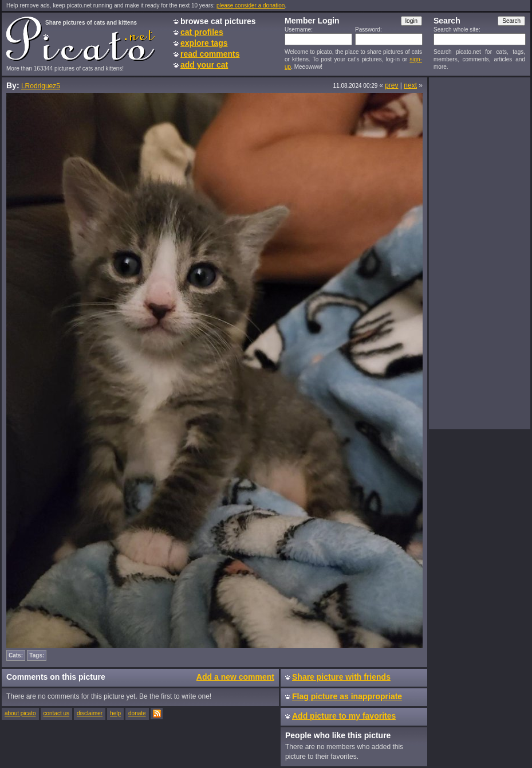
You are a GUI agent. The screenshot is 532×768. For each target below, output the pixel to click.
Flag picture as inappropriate (347, 696)
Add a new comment (235, 677)
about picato (20, 713)
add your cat (204, 65)
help (115, 713)
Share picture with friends (341, 677)
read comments (210, 54)
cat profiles (202, 32)
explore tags (204, 43)
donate (137, 713)
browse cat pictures (218, 21)
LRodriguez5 (41, 86)
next (410, 85)
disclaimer (90, 713)
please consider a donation (251, 5)
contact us (57, 713)
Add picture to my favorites (344, 716)
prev (391, 85)
